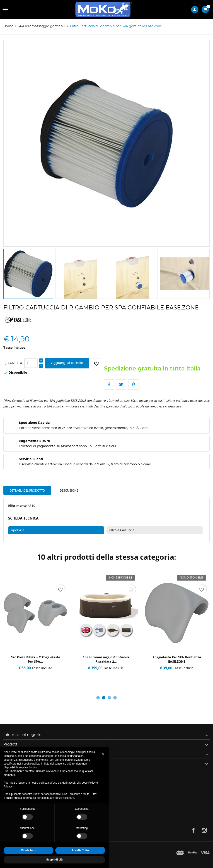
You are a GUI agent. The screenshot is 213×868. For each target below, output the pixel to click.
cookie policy (31, 764)
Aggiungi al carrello (67, 363)
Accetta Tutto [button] (80, 850)
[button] (103, 754)
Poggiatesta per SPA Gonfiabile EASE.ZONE (177, 659)
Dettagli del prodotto (27, 490)
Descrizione (69, 490)
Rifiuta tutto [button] (28, 850)
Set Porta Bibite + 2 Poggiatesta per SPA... (35, 659)
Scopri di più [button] (54, 860)
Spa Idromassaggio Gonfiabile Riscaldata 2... (106, 659)
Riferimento (17, 506)
